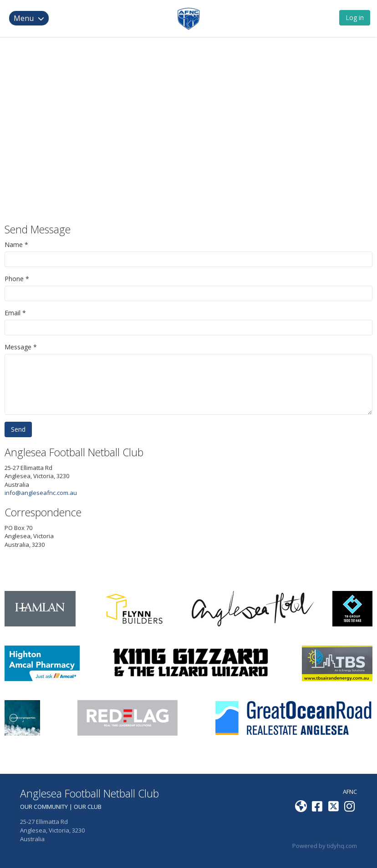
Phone (14, 279)
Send (18, 429)
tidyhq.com (342, 846)
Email (13, 313)
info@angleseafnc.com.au (41, 493)
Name (14, 245)
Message (18, 347)
